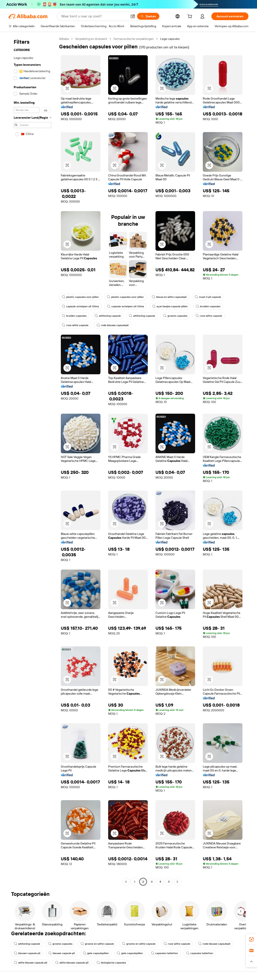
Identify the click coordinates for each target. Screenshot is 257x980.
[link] (251, 939)
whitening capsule (108, 316)
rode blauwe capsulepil (113, 325)
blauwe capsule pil (27, 953)
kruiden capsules (208, 306)
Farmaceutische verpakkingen (134, 39)
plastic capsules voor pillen (80, 297)
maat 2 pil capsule (208, 297)
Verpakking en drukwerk (91, 39)
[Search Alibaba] (94, 16)
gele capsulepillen (96, 953)
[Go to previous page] (126, 882)
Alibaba (64, 39)
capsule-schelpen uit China (80, 306)
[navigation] (33, 461)
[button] (133, 16)
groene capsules (175, 316)
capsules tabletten (164, 953)
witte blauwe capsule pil (31, 963)
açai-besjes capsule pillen (170, 306)
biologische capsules (111, 963)
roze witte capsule (209, 316)
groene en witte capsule (97, 944)
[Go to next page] (177, 882)
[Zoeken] (148, 16)
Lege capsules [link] (170, 39)
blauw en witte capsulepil (169, 297)
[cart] (191, 17)
